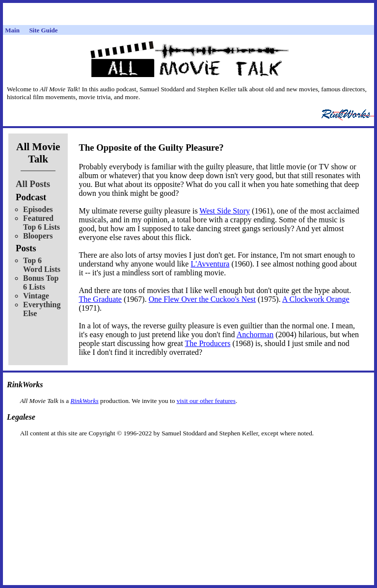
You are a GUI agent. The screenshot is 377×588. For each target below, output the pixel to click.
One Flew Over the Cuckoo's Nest (202, 299)
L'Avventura (210, 264)
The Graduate (100, 299)
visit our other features (206, 401)
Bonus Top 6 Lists (41, 282)
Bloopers (38, 236)
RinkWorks (84, 401)
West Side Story (225, 211)
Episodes (38, 209)
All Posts (33, 184)
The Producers (208, 343)
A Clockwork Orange (316, 299)
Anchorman (255, 334)
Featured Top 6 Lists (41, 223)
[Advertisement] (188, 453)
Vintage (36, 296)
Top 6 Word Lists (42, 265)
